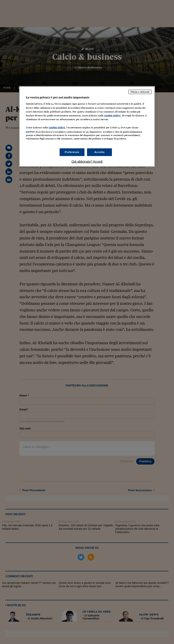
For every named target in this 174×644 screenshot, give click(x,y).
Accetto (99, 152)
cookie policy (112, 115)
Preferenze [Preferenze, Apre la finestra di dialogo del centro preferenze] (72, 152)
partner (30, 131)
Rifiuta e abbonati (140, 92)
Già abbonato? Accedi (87, 162)
